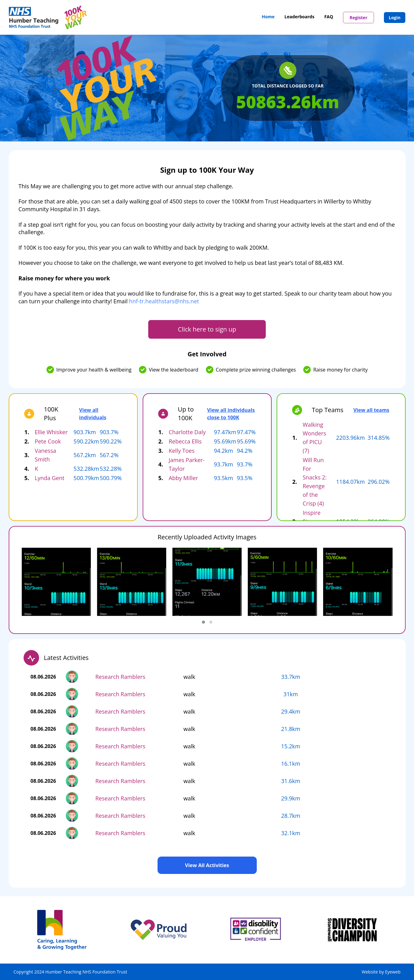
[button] (203, 622)
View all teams (371, 410)
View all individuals (93, 414)
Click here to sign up (207, 329)
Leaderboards (299, 17)
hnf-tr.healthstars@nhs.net (164, 301)
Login (395, 18)
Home (268, 17)
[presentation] (33, 589)
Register (358, 18)
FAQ (329, 17)
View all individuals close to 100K (231, 414)
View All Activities (207, 865)
